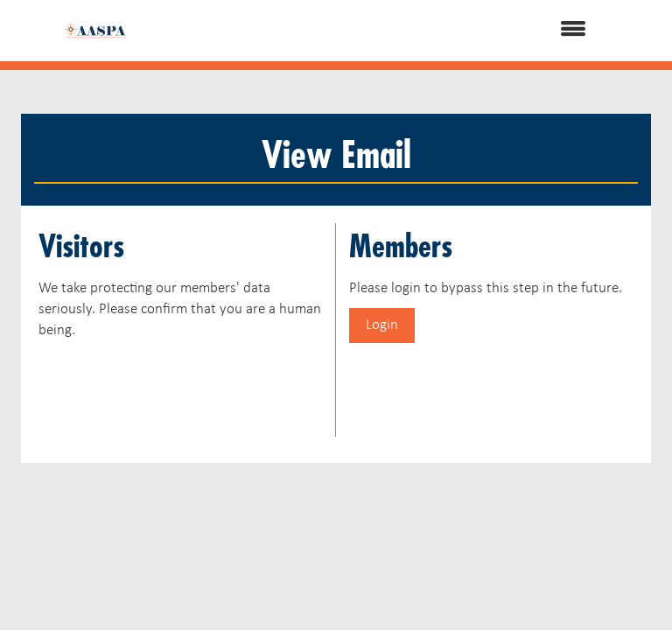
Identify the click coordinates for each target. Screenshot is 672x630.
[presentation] (171, 385)
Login (382, 325)
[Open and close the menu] (379, 31)
